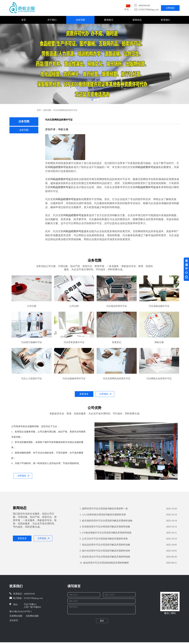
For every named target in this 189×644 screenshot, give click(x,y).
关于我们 (52, 20)
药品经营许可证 (59, 167)
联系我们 (165, 20)
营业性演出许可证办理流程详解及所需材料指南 (105, 557)
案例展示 (109, 20)
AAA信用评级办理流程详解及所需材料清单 (103, 515)
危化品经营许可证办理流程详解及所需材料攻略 (105, 545)
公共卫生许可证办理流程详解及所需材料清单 (104, 539)
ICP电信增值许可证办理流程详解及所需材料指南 (106, 533)
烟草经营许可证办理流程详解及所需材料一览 (104, 509)
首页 (24, 20)
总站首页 (14, 620)
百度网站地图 (16, 616)
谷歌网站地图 (32, 616)
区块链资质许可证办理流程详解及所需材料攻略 (105, 527)
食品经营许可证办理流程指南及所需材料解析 (104, 563)
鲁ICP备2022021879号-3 (21, 611)
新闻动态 (137, 20)
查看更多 (84, 394)
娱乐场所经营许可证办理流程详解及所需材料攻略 (106, 521)
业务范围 (80, 20)
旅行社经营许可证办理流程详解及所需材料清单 (105, 551)
